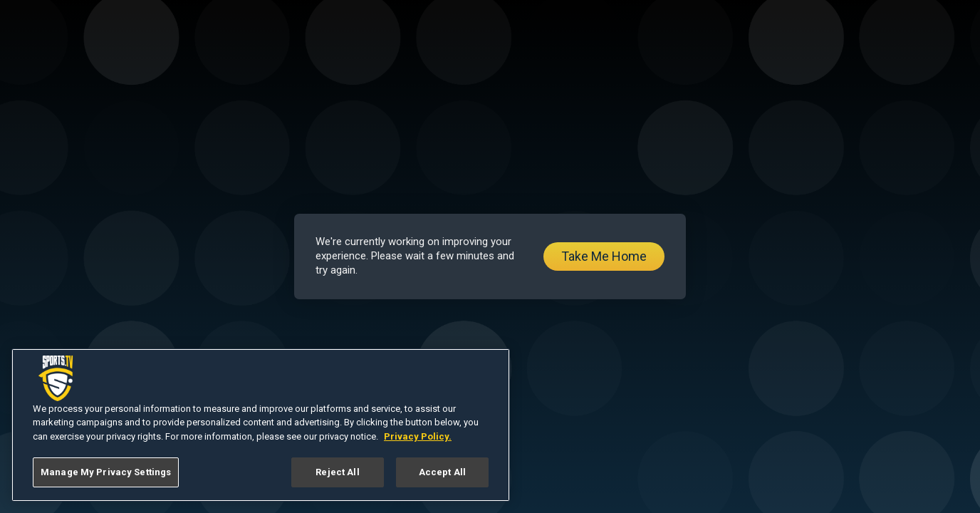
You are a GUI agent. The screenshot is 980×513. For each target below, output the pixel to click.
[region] (261, 425)
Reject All (337, 472)
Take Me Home (604, 256)
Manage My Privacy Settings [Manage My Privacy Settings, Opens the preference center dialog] (106, 472)
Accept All (442, 472)
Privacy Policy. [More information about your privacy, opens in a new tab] (418, 436)
